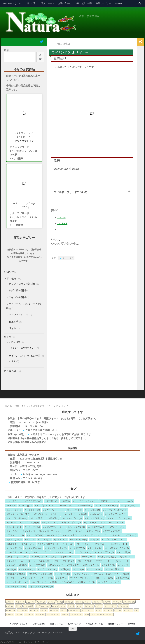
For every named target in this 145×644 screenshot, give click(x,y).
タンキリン (35, 610)
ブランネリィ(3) (82, 574)
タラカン (10, 606)
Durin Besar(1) (27, 569)
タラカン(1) (61, 540)
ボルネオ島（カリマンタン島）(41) (116, 557)
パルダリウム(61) (98, 527)
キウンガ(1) (53, 535)
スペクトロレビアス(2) (19, 552)
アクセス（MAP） (33, 478)
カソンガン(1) (15, 548)
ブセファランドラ (18, 315)
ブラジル (10, 614)
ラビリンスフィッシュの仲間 (25, 356)
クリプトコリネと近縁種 (22, 284)
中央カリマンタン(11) (82, 578)
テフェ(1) (132, 535)
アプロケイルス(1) (48, 569)
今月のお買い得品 (83, 3)
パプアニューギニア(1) (114, 540)
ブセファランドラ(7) (54, 527)
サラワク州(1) (68, 505)
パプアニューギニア (43, 606)
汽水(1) (83, 514)
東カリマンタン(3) (65, 561)
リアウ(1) (79, 569)
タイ (137, 610)
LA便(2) (12, 569)
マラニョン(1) (95, 569)
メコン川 (10, 602)
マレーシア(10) (36, 535)
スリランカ (40, 614)
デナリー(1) (89, 557)
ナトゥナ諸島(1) (114, 569)
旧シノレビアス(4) (72, 522)
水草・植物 (10, 278)
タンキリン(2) (15, 527)
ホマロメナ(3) (71, 535)
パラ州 (99, 610)
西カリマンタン (77, 614)
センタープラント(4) (95, 522)
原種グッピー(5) (87, 582)
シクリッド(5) (33, 527)
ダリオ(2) (13, 561)
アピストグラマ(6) (105, 552)
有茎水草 (14, 322)
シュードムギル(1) (17, 586)
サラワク (66, 614)
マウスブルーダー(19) (107, 505)
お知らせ (9, 272)
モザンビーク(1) (105, 561)
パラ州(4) (71, 514)
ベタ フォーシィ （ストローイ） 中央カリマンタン (24, 137)
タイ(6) (12, 565)
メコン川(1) (124, 552)
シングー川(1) (75, 510)
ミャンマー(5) (29, 561)
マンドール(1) (63, 574)
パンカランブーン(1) (109, 582)
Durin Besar (11, 610)
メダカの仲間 (14, 342)
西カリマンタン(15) (54, 510)
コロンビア (70, 602)
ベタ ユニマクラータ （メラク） (24, 205)
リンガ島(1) (102, 544)
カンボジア (55, 610)
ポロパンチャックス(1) (41, 574)
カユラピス (42, 602)
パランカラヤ (23, 610)
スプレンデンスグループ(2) (95, 535)
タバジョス (117, 602)
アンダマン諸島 (130, 602)
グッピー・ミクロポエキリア (23, 348)
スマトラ (20, 614)
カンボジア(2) (78, 548)
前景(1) (66, 501)
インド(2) (68, 544)
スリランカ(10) (40, 557)
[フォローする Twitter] (41, 42)
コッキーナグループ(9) (19, 514)
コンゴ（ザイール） (84, 602)
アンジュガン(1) (77, 527)
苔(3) (126, 574)
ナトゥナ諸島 (29, 606)
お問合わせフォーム (41, 434)
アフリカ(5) (52, 501)
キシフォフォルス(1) (116, 514)
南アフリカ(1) (15, 540)
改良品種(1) (46, 561)
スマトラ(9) (109, 565)
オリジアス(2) (38, 565)
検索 (6, 50)
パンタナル (108, 610)
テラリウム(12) (51, 522)
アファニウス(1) (16, 535)
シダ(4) (95, 540)
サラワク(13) (41, 514)
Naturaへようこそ (12, 3)
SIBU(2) (12, 505)
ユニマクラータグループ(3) (21, 544)
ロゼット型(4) (33, 510)
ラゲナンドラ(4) (79, 540)
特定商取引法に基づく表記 (25, 482)
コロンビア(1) (15, 510)
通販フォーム (48, 3)
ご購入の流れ (31, 3)
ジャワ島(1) (14, 531)
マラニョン (89, 606)
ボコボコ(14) (96, 548)
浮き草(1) (55, 518)
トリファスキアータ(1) (42, 586)
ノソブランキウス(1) (46, 505)
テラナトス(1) (84, 552)
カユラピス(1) (39, 582)
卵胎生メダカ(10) (16, 574)
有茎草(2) (106, 501)
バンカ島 (72, 606)
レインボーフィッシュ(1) (52, 531)
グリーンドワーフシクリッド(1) (37, 578)
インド (64, 610)
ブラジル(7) (74, 565)
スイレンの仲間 (17, 297)
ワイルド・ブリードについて (70, 192)
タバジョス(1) (93, 510)
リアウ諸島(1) (39, 518)
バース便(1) (26, 505)
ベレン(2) (124, 565)
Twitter (118, 3)
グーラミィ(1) (84, 544)
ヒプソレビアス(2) (73, 518)
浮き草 (12, 328)
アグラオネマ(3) (112, 531)
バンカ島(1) (45, 540)
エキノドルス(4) (34, 548)
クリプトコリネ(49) (18, 518)
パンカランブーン (59, 606)
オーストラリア (111, 606)
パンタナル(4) (117, 522)
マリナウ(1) (14, 501)
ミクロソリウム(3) (124, 501)
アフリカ (118, 610)
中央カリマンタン (53, 614)
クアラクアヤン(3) (33, 501)
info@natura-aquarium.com (40, 474)
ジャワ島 (107, 602)
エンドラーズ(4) (105, 578)
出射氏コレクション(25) (63, 582)
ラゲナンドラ (68, 258)
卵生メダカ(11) (91, 565)
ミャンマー (129, 610)
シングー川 (20, 602)
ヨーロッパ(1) (42, 552)
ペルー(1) (57, 514)
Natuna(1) (97, 514)
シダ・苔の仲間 (17, 290)
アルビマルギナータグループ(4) (84, 531)
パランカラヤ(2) (130, 505)
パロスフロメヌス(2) (57, 548)
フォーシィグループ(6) (116, 510)
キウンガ (52, 602)
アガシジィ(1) (56, 565)
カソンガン (31, 602)
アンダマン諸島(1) (30, 522)
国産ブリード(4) (120, 544)
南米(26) (12, 522)
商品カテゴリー (103, 3)
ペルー (80, 606)
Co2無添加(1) (85, 505)
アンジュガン (124, 606)
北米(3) (23, 565)
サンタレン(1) (118, 527)
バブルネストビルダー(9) (107, 574)
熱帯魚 (8, 337)
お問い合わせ (64, 3)
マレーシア (30, 614)
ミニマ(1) (62, 578)
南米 (87, 614)
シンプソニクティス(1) (85, 501)
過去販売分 (64, 44)
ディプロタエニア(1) (18, 557)
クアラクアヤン (88, 610)
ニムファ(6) (123, 578)
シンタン (45, 610)
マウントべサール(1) (18, 582)
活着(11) (66, 569)
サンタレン (97, 602)
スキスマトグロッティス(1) (65, 557)
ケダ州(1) (13, 578)
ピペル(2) (118, 535)
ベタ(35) (30, 540)
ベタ (13, 361)
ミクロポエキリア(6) (49, 544)
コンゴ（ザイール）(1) (120, 518)
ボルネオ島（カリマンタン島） (102, 614)
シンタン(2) (30, 531)
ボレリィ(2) (123, 561)
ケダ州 (61, 602)
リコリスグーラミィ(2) (118, 548)
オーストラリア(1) (95, 518)
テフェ (19, 606)
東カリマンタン (75, 610)
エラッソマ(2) (85, 561)
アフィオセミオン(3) (63, 552)
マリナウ (99, 606)
